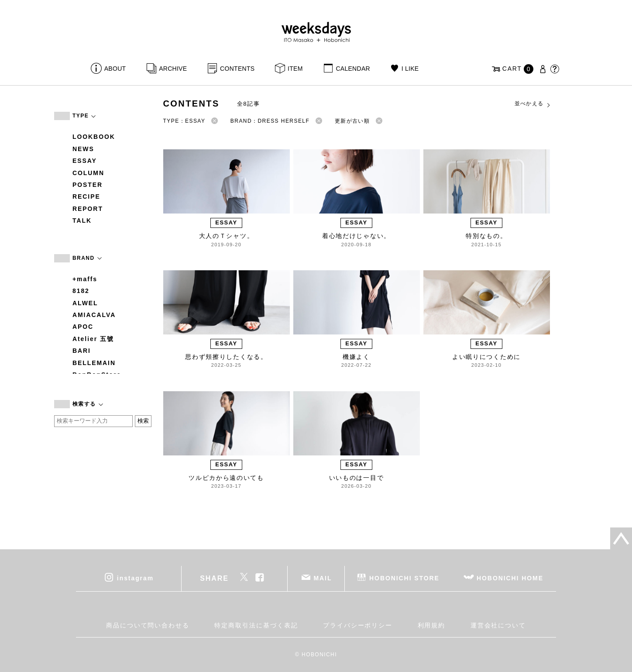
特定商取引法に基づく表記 (256, 625)
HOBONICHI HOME (510, 578)
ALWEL (85, 303)
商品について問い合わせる (148, 625)
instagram (135, 578)
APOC (83, 327)
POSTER (88, 185)
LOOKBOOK (94, 137)
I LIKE (410, 69)
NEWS (83, 149)
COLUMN (88, 173)
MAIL (323, 578)
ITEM (295, 69)
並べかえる (533, 104)
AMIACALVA (94, 315)
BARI (82, 351)
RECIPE (86, 196)
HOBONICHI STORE (404, 578)
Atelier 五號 (93, 339)
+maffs (85, 279)
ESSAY (85, 161)
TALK (82, 221)
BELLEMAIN (94, 363)
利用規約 (432, 625)
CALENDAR (353, 69)
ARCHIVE (173, 69)
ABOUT (115, 69)
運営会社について (498, 625)
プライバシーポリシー (358, 625)
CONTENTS (237, 69)
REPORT (88, 209)
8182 (81, 291)
